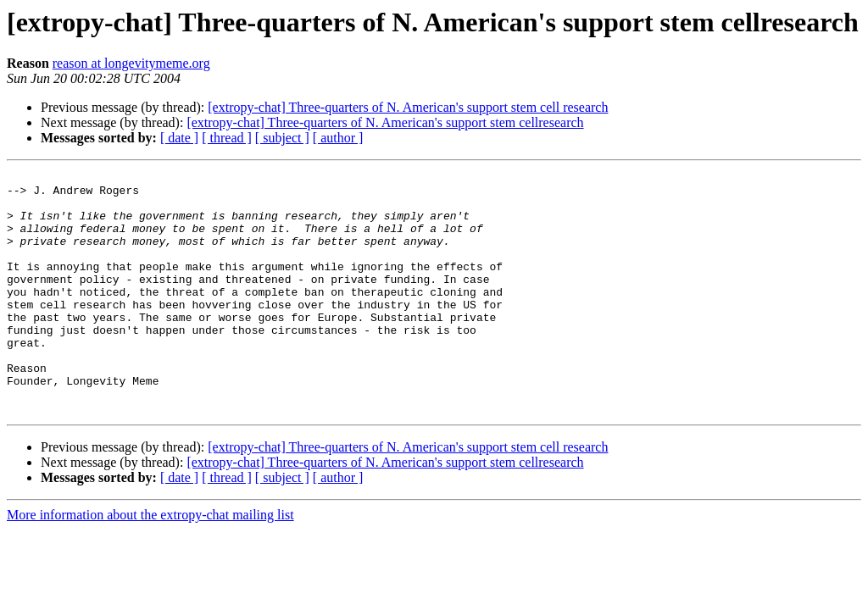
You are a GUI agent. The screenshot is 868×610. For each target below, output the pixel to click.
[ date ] (179, 138)
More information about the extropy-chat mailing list (150, 563)
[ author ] (338, 138)
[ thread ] (227, 138)
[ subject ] (282, 138)
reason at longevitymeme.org (131, 63)
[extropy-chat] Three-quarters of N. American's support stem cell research (408, 107)
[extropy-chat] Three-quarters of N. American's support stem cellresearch (385, 122)
